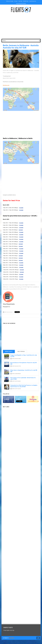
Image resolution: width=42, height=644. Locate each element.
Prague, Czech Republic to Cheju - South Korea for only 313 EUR (24, 356)
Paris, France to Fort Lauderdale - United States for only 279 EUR (23, 378)
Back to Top (38, 638)
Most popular (21, 351)
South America (33, 1)
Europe (16, 1)
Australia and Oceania (21, 3)
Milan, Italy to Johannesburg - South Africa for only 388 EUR (24, 371)
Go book (21, 208)
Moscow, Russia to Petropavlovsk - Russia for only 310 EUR (23, 363)
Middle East (26, 1)
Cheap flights (12, 638)
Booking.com (6, 85)
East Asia (20, 1)
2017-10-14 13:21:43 (8, 312)
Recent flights (9, 351)
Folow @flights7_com (34, 401)
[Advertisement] (22, 26)
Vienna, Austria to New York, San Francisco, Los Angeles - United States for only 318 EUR (24, 386)
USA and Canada (10, 1)
